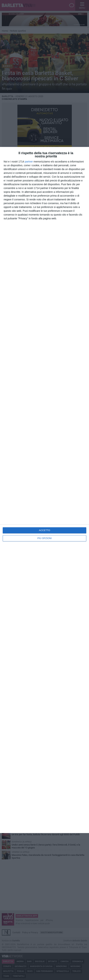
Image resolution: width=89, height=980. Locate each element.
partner (29, 162)
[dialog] (44, 490)
